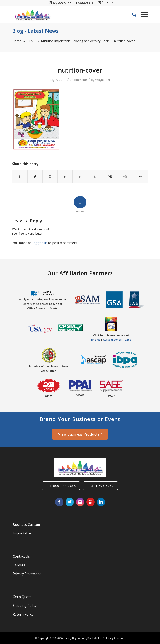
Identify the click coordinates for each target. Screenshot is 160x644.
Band (128, 340)
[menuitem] (60, 3)
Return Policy (23, 614)
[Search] (132, 14)
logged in (40, 243)
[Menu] (142, 14)
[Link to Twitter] (70, 502)
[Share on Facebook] (20, 176)
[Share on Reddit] (125, 176)
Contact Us (21, 556)
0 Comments (79, 80)
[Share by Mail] (140, 176)
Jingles (96, 340)
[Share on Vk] (110, 176)
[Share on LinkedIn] (80, 176)
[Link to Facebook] (59, 502)
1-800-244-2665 (63, 486)
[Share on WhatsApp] (50, 176)
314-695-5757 (102, 486)
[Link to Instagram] (80, 502)
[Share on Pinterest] (65, 176)
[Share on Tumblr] (95, 176)
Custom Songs (112, 340)
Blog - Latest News (35, 31)
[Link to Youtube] (91, 502)
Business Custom (26, 525)
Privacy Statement (27, 574)
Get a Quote (22, 597)
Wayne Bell (103, 80)
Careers (19, 565)
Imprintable (22, 533)
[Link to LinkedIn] (101, 502)
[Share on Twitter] (35, 176)
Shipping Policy (25, 606)
